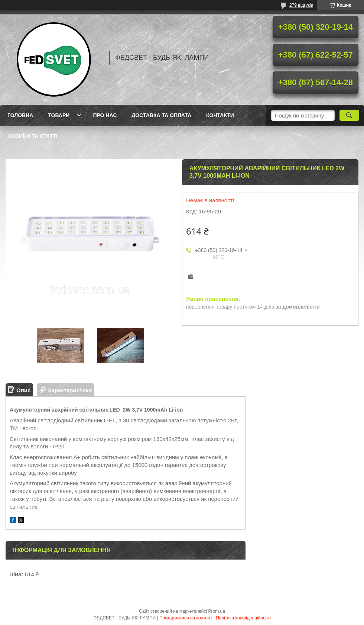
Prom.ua (217, 611)
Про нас (105, 115)
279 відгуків (301, 5)
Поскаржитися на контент (186, 618)
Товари (59, 115)
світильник (94, 410)
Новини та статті (32, 136)
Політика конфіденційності (243, 618)
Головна (20, 115)
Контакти (220, 115)
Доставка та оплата (161, 115)
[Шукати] (349, 115)
